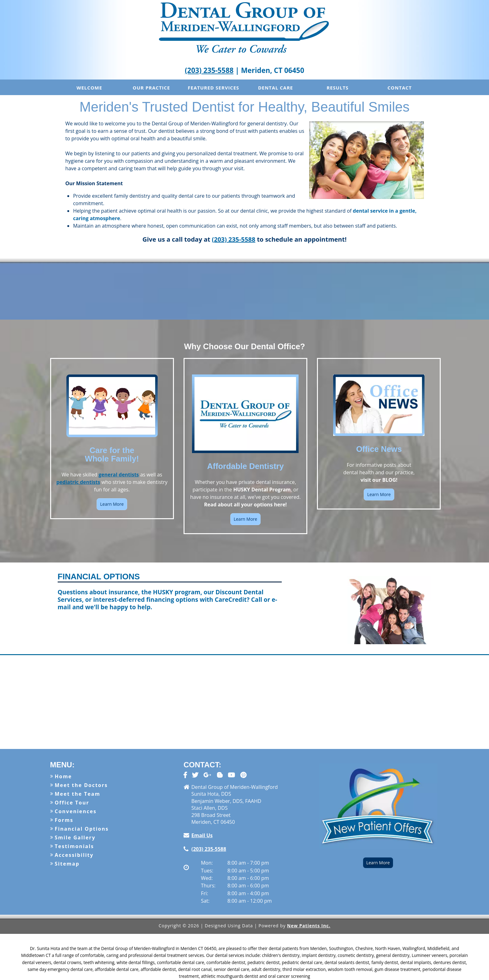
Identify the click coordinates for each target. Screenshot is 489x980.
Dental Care (276, 88)
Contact (400, 88)
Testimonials (74, 846)
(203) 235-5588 (209, 70)
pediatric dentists (78, 482)
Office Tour (72, 803)
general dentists (119, 475)
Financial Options (82, 829)
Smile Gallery (75, 838)
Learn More (112, 504)
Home (63, 776)
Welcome (89, 88)
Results (338, 88)
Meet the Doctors (81, 785)
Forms (64, 820)
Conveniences (76, 811)
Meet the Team (78, 794)
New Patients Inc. (309, 926)
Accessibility (74, 855)
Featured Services (214, 88)
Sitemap (67, 864)
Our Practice (151, 88)
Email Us (202, 835)
